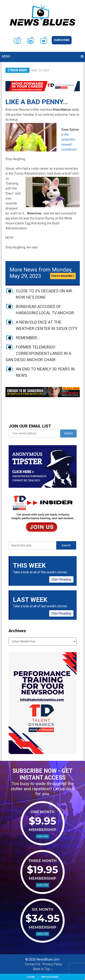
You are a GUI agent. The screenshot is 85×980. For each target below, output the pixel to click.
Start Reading (61, 579)
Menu (6, 56)
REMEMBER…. (28, 338)
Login (31, 977)
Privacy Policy (52, 964)
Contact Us (33, 964)
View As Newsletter (63, 276)
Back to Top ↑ (43, 969)
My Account (50, 977)
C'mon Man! (17, 70)
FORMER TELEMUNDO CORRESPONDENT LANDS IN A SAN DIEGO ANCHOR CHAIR (38, 353)
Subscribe (62, 40)
